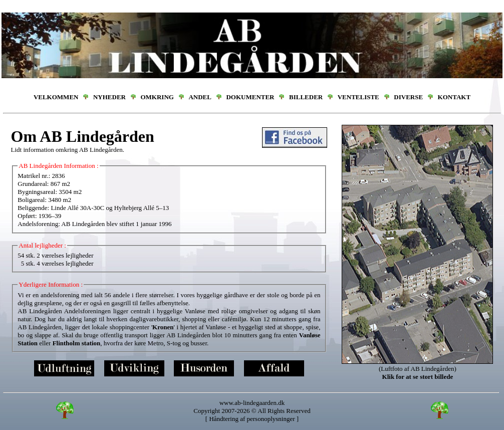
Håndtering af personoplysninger (252, 419)
